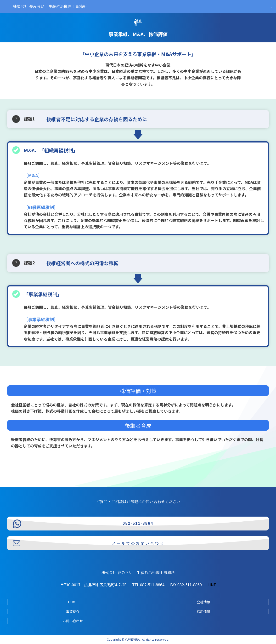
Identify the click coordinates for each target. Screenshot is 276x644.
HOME (73, 602)
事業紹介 (73, 611)
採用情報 (203, 611)
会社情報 (203, 602)
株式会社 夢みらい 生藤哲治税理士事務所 (50, 6)
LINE (212, 585)
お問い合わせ (73, 621)
